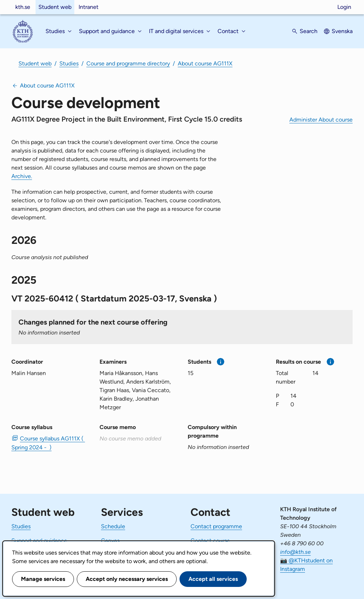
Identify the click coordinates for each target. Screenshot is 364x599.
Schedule (113, 526)
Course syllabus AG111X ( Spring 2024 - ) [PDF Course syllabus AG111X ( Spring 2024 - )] (48, 443)
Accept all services (213, 579)
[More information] (221, 362)
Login (344, 7)
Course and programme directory (128, 63)
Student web (55, 7)
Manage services (43, 579)
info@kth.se (295, 552)
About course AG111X (205, 63)
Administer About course (321, 120)
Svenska (342, 31)
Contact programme (216, 526)
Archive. (22, 176)
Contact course (210, 541)
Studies (69, 63)
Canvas (110, 541)
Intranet (89, 7)
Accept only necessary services (127, 579)
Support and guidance (39, 541)
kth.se (23, 7)
